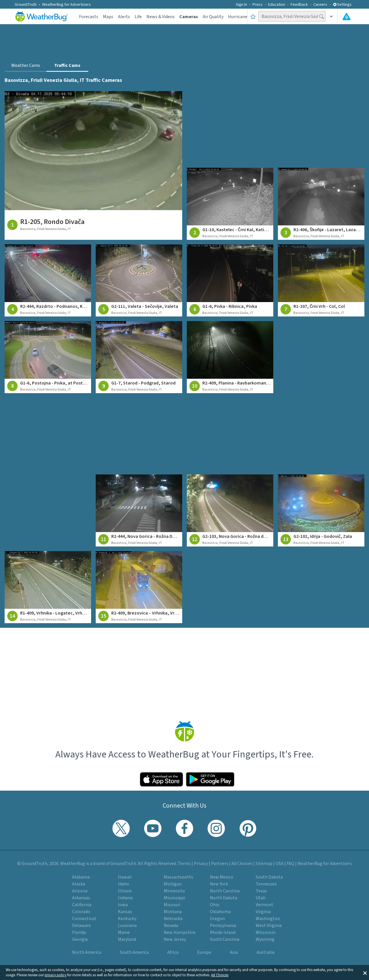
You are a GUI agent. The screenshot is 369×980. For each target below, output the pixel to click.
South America (134, 952)
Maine (124, 932)
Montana (173, 912)
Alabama (81, 877)
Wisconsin (266, 932)
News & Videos (161, 17)
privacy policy (55, 975)
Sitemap (264, 864)
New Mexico (222, 877)
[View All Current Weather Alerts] (347, 16)
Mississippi (174, 898)
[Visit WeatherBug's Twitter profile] (121, 828)
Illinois (125, 891)
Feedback (299, 5)
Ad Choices (220, 975)
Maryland (127, 939)
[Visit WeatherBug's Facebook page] (184, 828)
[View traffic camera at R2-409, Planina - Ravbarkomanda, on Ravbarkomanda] (230, 357)
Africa (173, 952)
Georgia (80, 939)
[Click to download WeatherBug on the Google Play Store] (210, 779)
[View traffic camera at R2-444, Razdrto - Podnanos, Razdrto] (48, 280)
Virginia (263, 912)
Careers (320, 5)
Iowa (123, 905)
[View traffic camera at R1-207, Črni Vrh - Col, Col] (321, 280)
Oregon (217, 919)
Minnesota (174, 891)
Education (277, 5)
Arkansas (81, 898)
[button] (365, 973)
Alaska (79, 884)
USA (279, 864)
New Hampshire (180, 932)
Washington (268, 919)
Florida (79, 932)
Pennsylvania (223, 926)
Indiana (125, 898)
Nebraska (173, 919)
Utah (261, 898)
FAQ (290, 864)
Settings (342, 5)
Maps (108, 17)
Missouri (172, 905)
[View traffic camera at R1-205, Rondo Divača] (93, 165)
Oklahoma (220, 912)
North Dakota (224, 898)
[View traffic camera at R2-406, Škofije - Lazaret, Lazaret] (321, 204)
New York (219, 884)
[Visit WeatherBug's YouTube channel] (153, 828)
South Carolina (225, 939)
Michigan (173, 884)
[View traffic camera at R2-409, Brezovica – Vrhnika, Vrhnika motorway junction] (139, 587)
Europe (204, 952)
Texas (261, 891)
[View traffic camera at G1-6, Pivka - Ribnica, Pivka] (230, 280)
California (82, 905)
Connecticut (84, 919)
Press (258, 5)
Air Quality (213, 17)
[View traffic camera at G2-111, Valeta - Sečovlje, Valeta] (139, 280)
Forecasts (89, 17)
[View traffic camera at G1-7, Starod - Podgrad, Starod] (139, 357)
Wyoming (265, 939)
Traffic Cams (67, 65)
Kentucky (127, 919)
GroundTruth (26, 5)
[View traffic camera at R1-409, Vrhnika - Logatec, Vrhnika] (48, 587)
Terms (184, 864)
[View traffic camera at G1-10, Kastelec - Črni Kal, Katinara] (230, 204)
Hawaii (125, 877)
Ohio (215, 905)
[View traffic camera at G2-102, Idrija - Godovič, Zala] (321, 510)
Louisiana (127, 926)
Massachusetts (178, 877)
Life (138, 17)
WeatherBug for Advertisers (66, 5)
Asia (234, 952)
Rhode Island (223, 932)
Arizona (80, 891)
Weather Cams (26, 65)
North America (87, 952)
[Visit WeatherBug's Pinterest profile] (248, 828)
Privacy (201, 864)
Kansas (125, 912)
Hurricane (238, 17)
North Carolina (225, 891)
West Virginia (269, 926)
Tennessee (266, 884)
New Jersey (175, 939)
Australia (266, 952)
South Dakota (269, 877)
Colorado (81, 912)
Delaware (81, 926)
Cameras (189, 17)
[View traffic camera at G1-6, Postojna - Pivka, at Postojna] (48, 357)
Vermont (264, 905)
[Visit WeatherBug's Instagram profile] (216, 828)
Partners (220, 864)
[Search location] (292, 16)
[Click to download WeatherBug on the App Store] (161, 779)
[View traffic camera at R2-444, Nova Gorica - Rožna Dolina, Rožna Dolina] (139, 510)
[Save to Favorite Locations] (253, 16)
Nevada (171, 926)
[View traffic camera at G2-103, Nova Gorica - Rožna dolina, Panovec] (230, 510)
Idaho (124, 884)
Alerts (124, 17)
